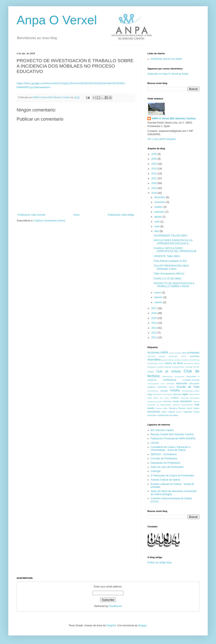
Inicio (77, 215)
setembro (160, 212)
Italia (150, 398)
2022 (155, 174)
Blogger (142, 625)
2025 (155, 159)
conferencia (170, 380)
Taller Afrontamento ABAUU (169, 274)
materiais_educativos (190, 398)
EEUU (172, 387)
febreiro (159, 297)
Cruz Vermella (167, 384)
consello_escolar (191, 380)
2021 (155, 178)
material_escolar (155, 401)
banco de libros (174, 363)
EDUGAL (162, 387)
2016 (155, 313)
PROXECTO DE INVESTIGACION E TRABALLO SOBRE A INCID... (174, 285)
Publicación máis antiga (121, 215)
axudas (177, 360)
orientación (186, 401)
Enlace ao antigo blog (159, 562)
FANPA (175, 391)
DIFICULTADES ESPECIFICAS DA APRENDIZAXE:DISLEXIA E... (173, 242)
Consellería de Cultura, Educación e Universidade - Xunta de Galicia (171, 449)
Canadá (189, 367)
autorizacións (168, 360)
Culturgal (156, 471)
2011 (155, 337)
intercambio (194, 394)
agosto (158, 217)
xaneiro (159, 302)
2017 (155, 308)
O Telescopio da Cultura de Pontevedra (172, 476)
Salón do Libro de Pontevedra (167, 467)
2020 (155, 183)
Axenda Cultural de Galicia (165, 480)
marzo (158, 293)
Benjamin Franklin (156, 367)
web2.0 (179, 412)
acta (184, 353)
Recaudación (187, 405)
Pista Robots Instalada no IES (170, 261)
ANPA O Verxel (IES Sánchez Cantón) (174, 119)
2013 (155, 328)
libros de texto (161, 398)
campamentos (178, 367)
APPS (184, 356)
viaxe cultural (168, 412)
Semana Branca (177, 408)
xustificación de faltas (168, 415)
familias (164, 391)
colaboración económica (173, 376)
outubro (159, 207)
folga (150, 394)
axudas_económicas (190, 360)
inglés (185, 394)
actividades (193, 353)
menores (167, 401)
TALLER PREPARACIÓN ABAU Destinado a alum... (171, 267)
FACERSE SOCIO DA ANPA (166, 59)
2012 (155, 333)
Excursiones (153, 391)
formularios (168, 394)
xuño (157, 222)
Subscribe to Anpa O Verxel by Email (168, 74)
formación (157, 394)
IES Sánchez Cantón (162, 430)
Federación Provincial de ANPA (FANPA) (173, 439)
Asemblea (154, 360)
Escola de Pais (188, 387)
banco (162, 363)
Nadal (176, 401)
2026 (155, 154)
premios (176, 405)
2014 (155, 323)
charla (150, 372)
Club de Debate (169, 371)
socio (190, 408)
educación (182, 383)
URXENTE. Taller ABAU (167, 256)
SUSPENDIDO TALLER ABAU (171, 236)
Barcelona (189, 363)
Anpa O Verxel (57, 20)
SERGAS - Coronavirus (164, 454)
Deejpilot (111, 625)
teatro (196, 408)
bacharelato (153, 363)
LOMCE (175, 398)
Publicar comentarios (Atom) (50, 221)
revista (159, 408)
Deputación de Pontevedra (165, 463)
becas (197, 363)
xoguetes (188, 412)
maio (157, 226)
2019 (155, 188)
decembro (160, 197)
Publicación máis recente (31, 215)
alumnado (173, 356)
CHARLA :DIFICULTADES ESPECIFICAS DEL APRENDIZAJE (175, 250)
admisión (151, 356)
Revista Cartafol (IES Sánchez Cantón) (172, 434)
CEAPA (196, 367)
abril (157, 231)
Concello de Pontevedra (164, 459)
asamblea (195, 356)
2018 (155, 193)
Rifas (165, 408)
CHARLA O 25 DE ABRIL (168, 279)
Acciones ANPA (158, 352)
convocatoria (153, 384)
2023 (155, 169)
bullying (168, 367)
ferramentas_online (191, 391)
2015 (155, 318)
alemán (162, 356)
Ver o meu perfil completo (162, 139)
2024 (155, 164)
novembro (160, 202)
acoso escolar (175, 353)
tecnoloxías (154, 412)
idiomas (177, 394)
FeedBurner (115, 606)
